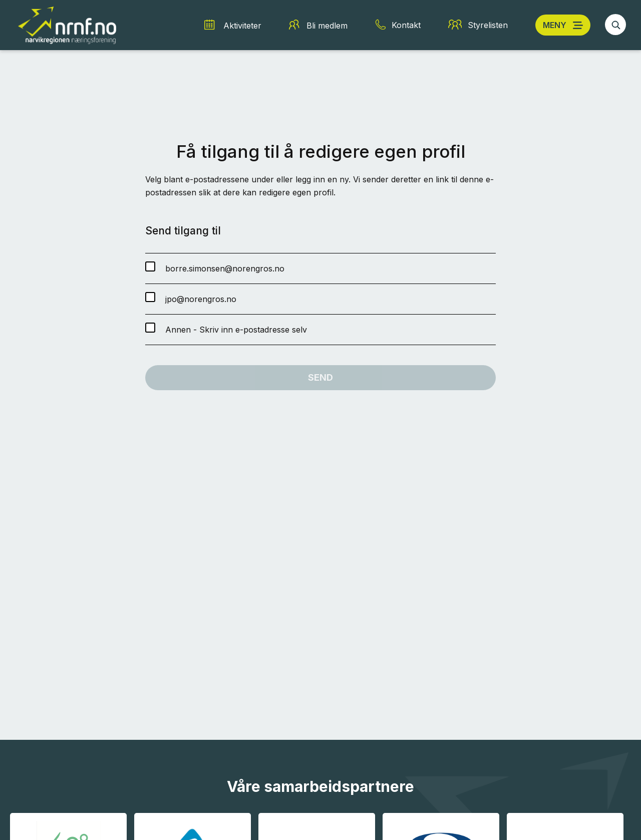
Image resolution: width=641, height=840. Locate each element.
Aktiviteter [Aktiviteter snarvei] (242, 26)
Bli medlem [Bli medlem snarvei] (327, 26)
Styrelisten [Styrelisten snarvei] (488, 25)
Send (320, 377)
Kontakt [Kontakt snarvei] (406, 25)
